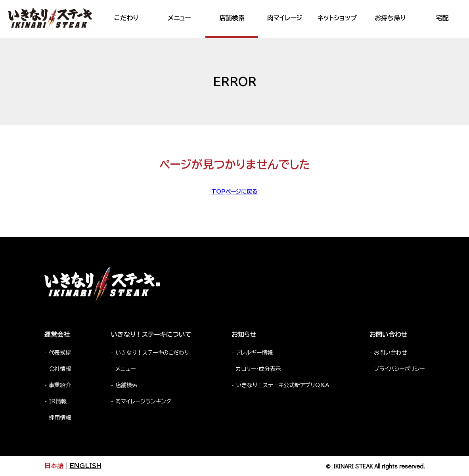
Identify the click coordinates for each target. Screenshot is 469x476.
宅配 (442, 18)
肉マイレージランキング (144, 401)
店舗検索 (232, 18)
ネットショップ (337, 18)
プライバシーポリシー (399, 369)
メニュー (179, 18)
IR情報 (58, 401)
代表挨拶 (60, 353)
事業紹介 (60, 385)
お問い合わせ (391, 353)
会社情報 (60, 369)
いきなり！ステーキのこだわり (152, 353)
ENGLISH (86, 466)
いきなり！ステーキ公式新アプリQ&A (283, 385)
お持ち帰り (390, 18)
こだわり (126, 18)
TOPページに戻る (235, 192)
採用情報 (60, 418)
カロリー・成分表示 (258, 369)
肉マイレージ (285, 18)
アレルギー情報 (254, 353)
